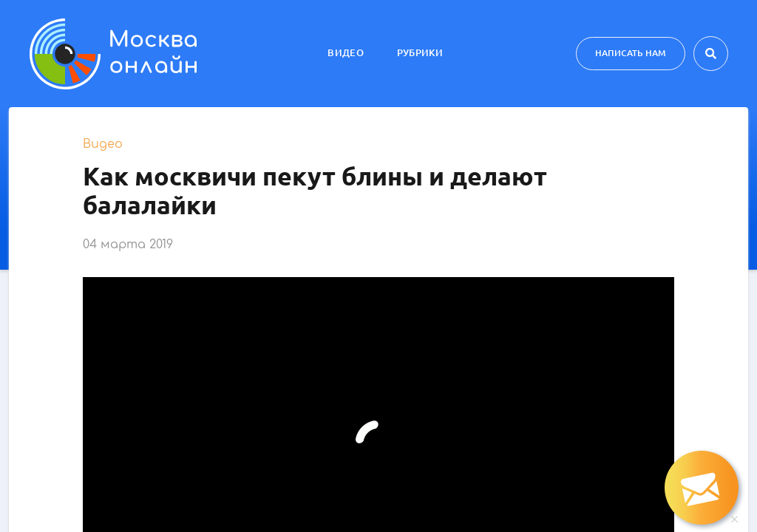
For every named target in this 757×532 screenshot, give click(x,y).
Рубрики (420, 52)
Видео (346, 52)
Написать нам (631, 53)
